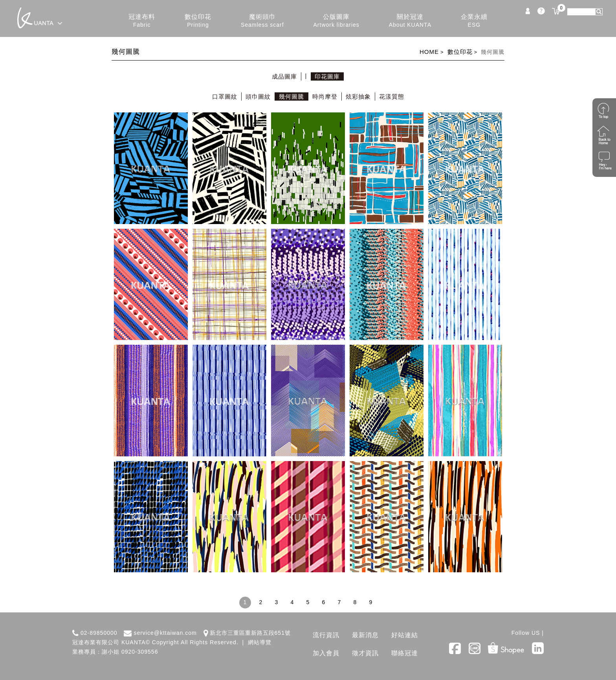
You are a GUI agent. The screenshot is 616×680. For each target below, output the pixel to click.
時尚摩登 (325, 96)
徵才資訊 (365, 653)
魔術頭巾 (262, 21)
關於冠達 (410, 21)
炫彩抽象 (358, 96)
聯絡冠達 (405, 653)
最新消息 (365, 635)
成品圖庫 (284, 76)
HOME (429, 52)
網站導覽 (260, 642)
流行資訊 (326, 635)
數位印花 (198, 21)
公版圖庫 (336, 21)
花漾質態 (392, 96)
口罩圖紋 (225, 96)
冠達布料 (142, 21)
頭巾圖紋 (258, 96)
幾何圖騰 (291, 96)
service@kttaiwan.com (165, 633)
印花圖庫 (327, 76)
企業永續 (474, 21)
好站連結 (405, 635)
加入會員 (326, 653)
